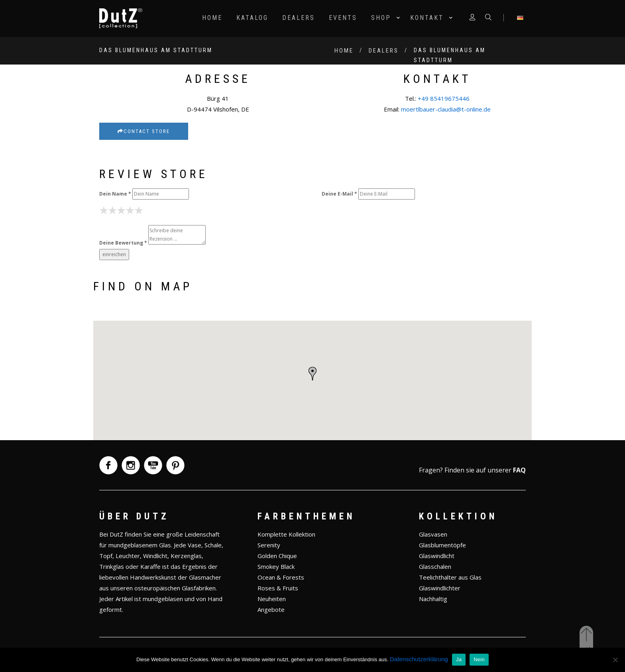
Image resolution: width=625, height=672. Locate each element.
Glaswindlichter (440, 588)
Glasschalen (435, 566)
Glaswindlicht (437, 556)
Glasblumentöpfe (442, 545)
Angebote (271, 609)
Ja (459, 659)
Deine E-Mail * (339, 194)
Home (212, 18)
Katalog (252, 18)
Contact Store (144, 131)
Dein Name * (115, 194)
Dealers (299, 18)
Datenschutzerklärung (419, 659)
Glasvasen (433, 534)
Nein (479, 659)
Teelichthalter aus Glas (450, 577)
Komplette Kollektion (286, 534)
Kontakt (427, 18)
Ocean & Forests (281, 577)
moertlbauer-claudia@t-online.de (446, 109)
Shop (381, 18)
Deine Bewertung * (123, 243)
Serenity (269, 545)
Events (343, 18)
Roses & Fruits (278, 588)
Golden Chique (277, 556)
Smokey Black (276, 566)
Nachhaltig (433, 599)
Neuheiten (272, 599)
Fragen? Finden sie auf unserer (472, 470)
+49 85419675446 (444, 98)
